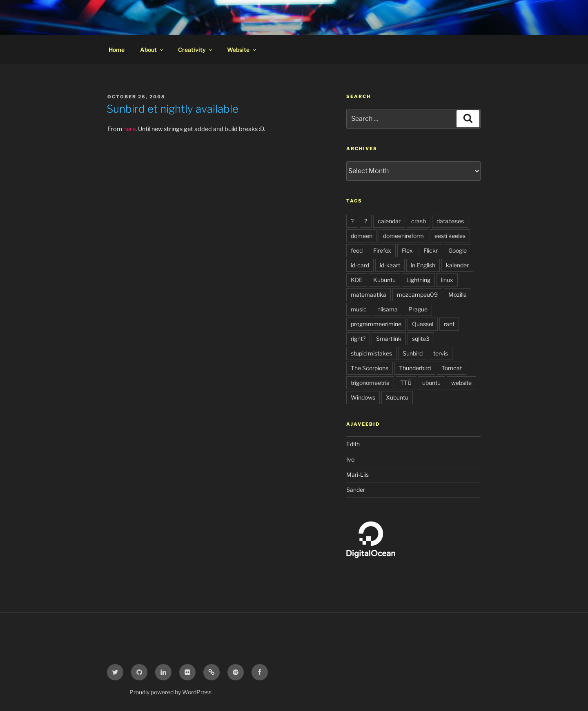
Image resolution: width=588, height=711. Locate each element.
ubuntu (431, 383)
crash (419, 221)
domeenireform (403, 236)
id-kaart (390, 265)
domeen (362, 236)
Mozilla (458, 294)
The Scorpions (370, 368)
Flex (407, 250)
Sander (356, 490)
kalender (457, 265)
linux (447, 280)
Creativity (196, 50)
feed (357, 250)
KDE (357, 280)
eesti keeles (450, 236)
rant (449, 324)
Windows (363, 397)
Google (458, 250)
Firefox (382, 250)
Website (242, 50)
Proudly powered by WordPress (170, 692)
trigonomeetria (370, 383)
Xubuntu (397, 397)
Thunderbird (415, 368)
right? (358, 339)
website (461, 383)
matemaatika (369, 294)
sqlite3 (421, 339)
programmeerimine (376, 324)
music (359, 309)
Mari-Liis (357, 474)
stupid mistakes (371, 353)
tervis (441, 353)
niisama (388, 309)
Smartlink (389, 339)
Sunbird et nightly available (173, 109)
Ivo (350, 459)
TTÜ (406, 383)
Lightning (418, 280)
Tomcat (452, 368)
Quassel (423, 324)
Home (117, 50)
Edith (353, 444)
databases (450, 221)
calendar (389, 221)
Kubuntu (384, 280)
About (152, 50)
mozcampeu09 (417, 294)
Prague (418, 309)
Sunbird (413, 353)
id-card (360, 265)
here (129, 129)
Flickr (431, 250)
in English (423, 265)
